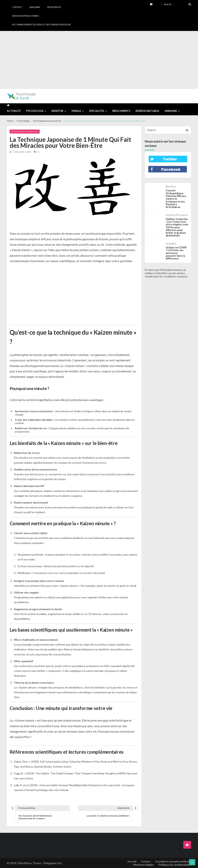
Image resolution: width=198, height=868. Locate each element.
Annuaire (35, 7)
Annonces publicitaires (25, 16)
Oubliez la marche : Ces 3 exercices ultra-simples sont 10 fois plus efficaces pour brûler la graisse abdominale (177, 227)
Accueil (132, 861)
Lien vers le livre (23, 778)
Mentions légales (144, 865)
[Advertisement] (99, 60)
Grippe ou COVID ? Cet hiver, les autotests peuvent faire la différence (176, 253)
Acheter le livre (62, 767)
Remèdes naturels (147, 111)
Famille (76, 111)
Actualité (14, 111)
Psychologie (35, 111)
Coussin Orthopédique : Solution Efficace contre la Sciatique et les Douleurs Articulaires (176, 199)
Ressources (54, 7)
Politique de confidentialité (175, 865)
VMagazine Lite (52, 863)
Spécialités (97, 111)
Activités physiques (177, 215)
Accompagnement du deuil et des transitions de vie (41, 24)
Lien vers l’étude (59, 790)
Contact (17, 7)
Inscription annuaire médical (172, 861)
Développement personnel (25, 132)
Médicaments (121, 111)
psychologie (24, 644)
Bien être (58, 111)
